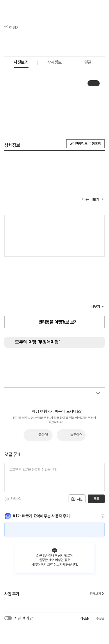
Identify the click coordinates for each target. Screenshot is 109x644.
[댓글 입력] (54, 477)
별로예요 (76, 435)
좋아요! (43, 435)
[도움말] (7, 499)
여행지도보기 (97, 222)
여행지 (14, 28)
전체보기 (97, 594)
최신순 (84, 618)
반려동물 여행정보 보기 (58, 322)
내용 (91, 199)
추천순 (100, 618)
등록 (96, 499)
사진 (77, 499)
